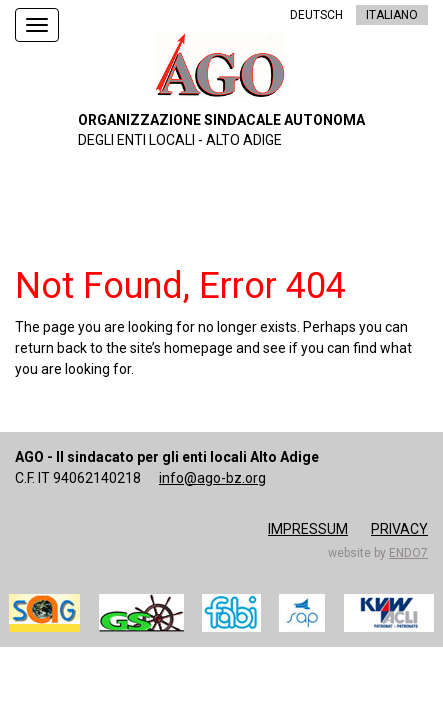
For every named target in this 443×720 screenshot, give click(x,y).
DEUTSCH (316, 15)
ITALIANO (392, 15)
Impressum (308, 529)
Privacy (399, 529)
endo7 (408, 553)
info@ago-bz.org (212, 478)
